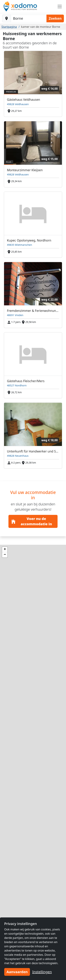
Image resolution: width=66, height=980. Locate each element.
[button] (5, 550)
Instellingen (42, 972)
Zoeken (55, 18)
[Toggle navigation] (60, 7)
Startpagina (9, 27)
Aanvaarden (17, 972)
